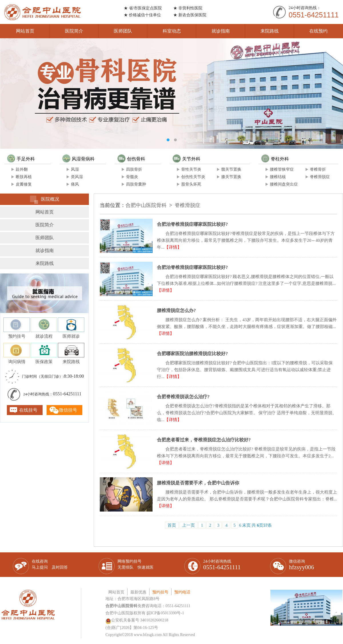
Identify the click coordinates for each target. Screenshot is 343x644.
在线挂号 (28, 410)
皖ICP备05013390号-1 (165, 613)
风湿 (75, 169)
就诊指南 (221, 31)
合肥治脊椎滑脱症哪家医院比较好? (192, 224)
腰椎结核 (278, 177)
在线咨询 (50, 564)
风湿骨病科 (78, 159)
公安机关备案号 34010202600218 (137, 620)
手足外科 (21, 159)
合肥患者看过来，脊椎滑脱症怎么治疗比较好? (204, 440)
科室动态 (172, 31)
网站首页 (25, 31)
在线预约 (318, 31)
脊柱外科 (275, 159)
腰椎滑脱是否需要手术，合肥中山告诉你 (198, 483)
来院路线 (270, 31)
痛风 (75, 184)
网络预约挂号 (135, 564)
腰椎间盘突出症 (284, 184)
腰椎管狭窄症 (282, 169)
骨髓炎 (132, 177)
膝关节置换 (231, 177)
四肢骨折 (134, 169)
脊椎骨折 (318, 169)
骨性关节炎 (191, 169)
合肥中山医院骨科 (146, 205)
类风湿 (77, 177)
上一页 (189, 525)
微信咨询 (302, 565)
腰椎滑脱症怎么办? (176, 310)
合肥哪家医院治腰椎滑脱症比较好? (192, 354)
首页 (172, 525)
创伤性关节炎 (193, 177)
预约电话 (182, 592)
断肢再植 (24, 177)
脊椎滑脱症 (320, 177)
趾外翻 (22, 169)
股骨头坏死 (191, 184)
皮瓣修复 (24, 184)
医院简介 (74, 31)
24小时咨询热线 (222, 565)
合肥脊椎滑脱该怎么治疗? (183, 397)
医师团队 (123, 31)
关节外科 (187, 159)
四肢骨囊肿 (136, 184)
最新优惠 (138, 592)
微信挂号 (68, 410)
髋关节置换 (231, 169)
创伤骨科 (131, 159)
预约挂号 (160, 592)
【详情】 (173, 247)
